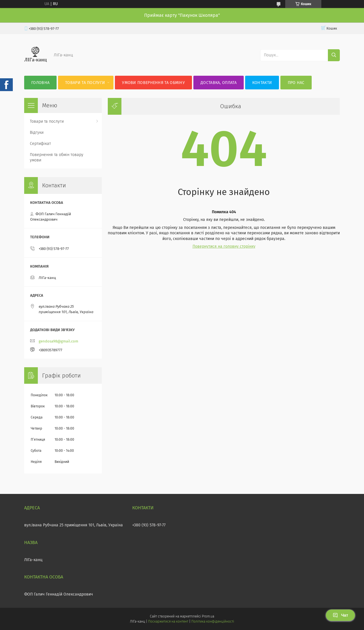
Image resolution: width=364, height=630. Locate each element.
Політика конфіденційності (213, 621)
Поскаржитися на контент (168, 621)
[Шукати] (334, 55)
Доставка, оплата (219, 83)
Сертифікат (40, 144)
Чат (340, 615)
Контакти (262, 83)
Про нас (296, 83)
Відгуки (37, 133)
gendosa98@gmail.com (58, 341)
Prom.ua (208, 616)
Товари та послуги (85, 83)
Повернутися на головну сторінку (224, 246)
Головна (40, 83)
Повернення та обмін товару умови (57, 157)
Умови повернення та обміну (153, 83)
